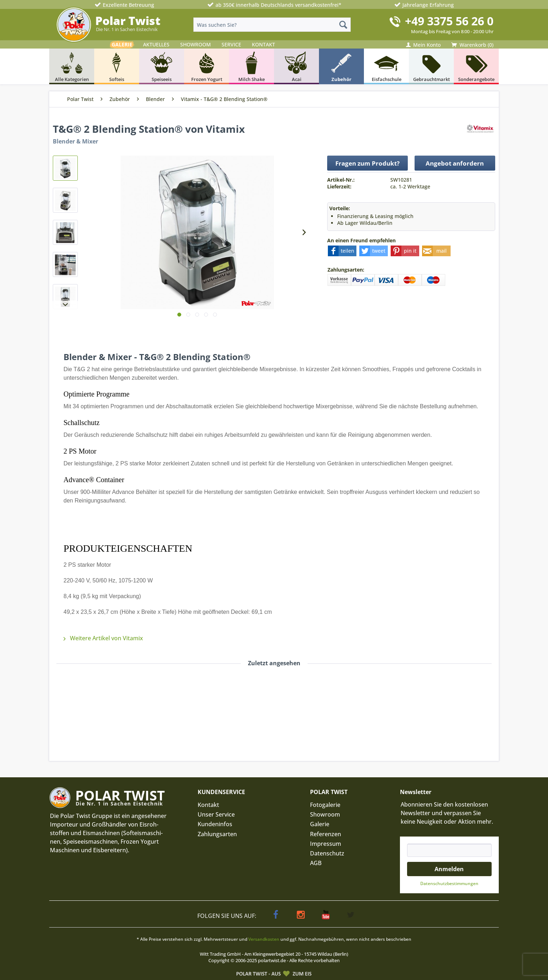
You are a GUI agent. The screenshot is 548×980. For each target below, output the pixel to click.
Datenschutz (327, 853)
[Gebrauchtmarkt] (431, 66)
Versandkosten (264, 939)
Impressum (326, 844)
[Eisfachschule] (386, 66)
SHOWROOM (196, 44)
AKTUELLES (156, 44)
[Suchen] (343, 25)
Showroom (325, 814)
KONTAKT (263, 44)
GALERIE (122, 44)
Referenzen (326, 834)
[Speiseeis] (162, 66)
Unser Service (216, 814)
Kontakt (208, 805)
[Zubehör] (341, 66)
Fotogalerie (325, 805)
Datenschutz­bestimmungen (449, 883)
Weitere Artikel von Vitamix (103, 638)
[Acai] (296, 66)
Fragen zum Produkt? (367, 163)
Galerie (320, 824)
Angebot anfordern (455, 163)
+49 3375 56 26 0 (449, 21)
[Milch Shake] (252, 66)
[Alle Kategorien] (72, 66)
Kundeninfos (215, 824)
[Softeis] (117, 66)
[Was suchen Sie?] (272, 25)
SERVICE (231, 44)
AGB (316, 863)
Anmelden (449, 869)
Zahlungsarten (217, 834)
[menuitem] (272, 25)
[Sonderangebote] (476, 66)
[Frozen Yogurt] (207, 66)
